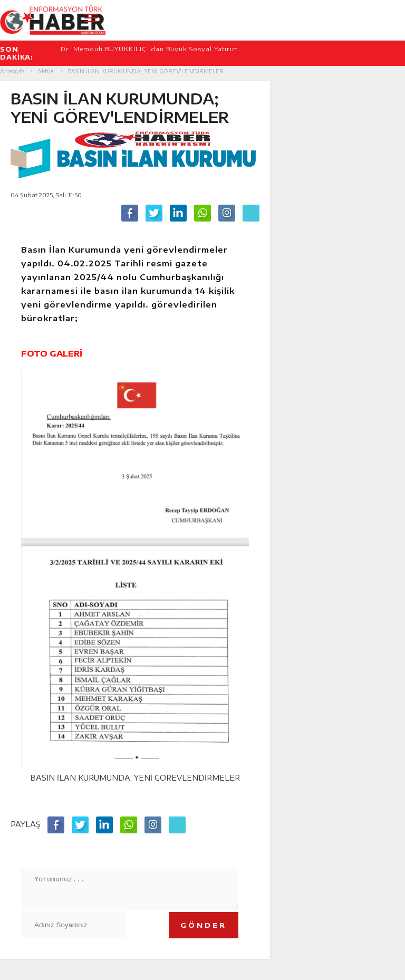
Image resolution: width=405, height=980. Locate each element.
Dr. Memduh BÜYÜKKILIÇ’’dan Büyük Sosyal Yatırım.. (152, 49)
